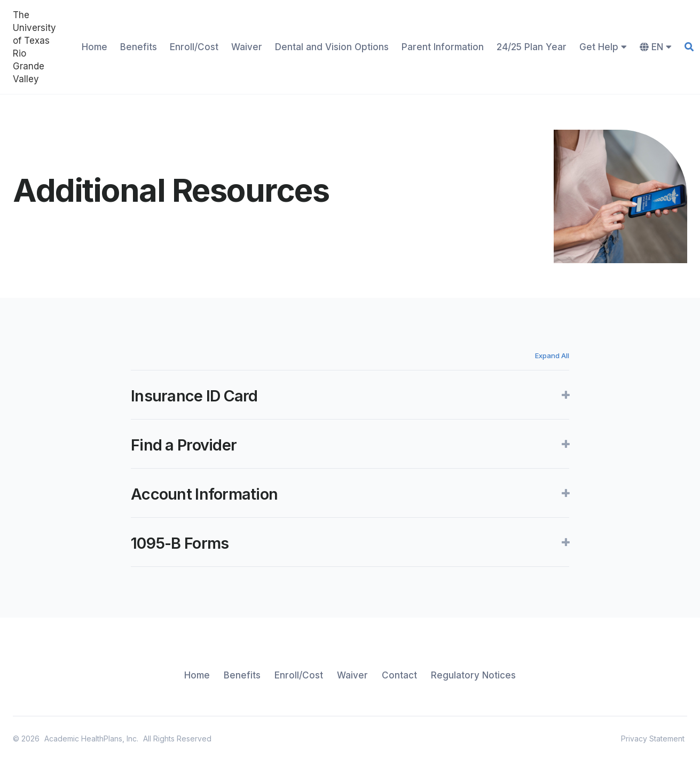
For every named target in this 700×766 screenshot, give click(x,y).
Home (95, 47)
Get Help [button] (603, 47)
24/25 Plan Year (532, 47)
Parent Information (443, 47)
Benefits (139, 47)
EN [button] (656, 47)
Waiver (247, 47)
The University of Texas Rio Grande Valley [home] (34, 47)
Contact (399, 675)
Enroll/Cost (194, 47)
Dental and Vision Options (332, 47)
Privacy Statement (653, 739)
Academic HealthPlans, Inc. (91, 739)
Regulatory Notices (473, 675)
